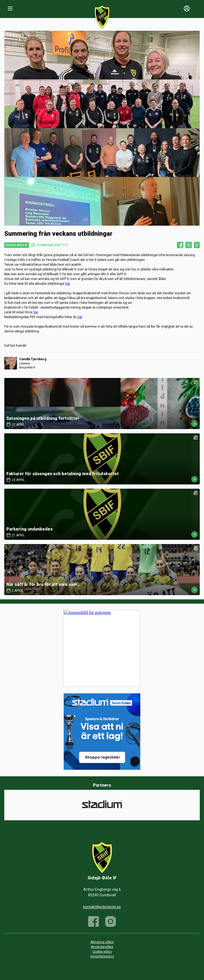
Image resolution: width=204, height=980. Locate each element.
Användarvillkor (102, 947)
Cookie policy (102, 952)
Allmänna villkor (102, 942)
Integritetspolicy (102, 956)
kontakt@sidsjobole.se (102, 907)
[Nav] (10, 8)
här (68, 284)
